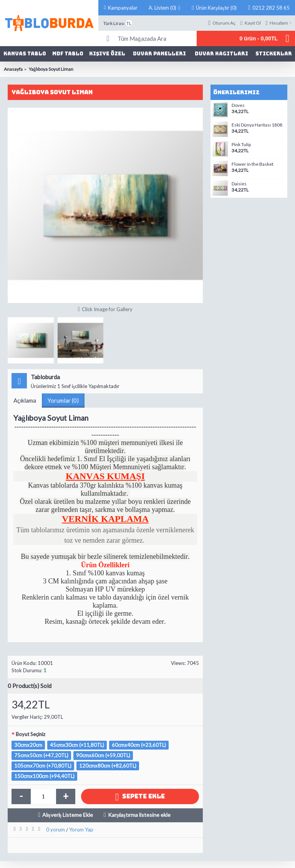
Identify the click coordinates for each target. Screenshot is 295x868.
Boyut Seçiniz (31, 734)
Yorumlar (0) (63, 400)
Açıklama (25, 400)
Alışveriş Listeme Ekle (68, 815)
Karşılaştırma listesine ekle (139, 815)
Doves (238, 105)
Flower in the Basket (253, 164)
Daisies (239, 184)
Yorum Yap (81, 830)
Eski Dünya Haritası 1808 (257, 125)
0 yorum (56, 830)
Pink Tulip (241, 145)
